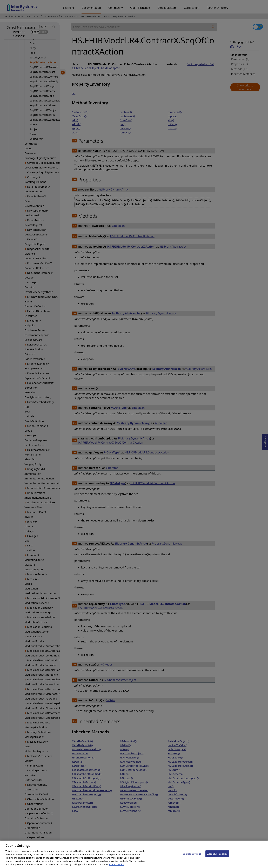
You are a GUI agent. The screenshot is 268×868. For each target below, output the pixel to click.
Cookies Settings (192, 857)
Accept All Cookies (217, 857)
